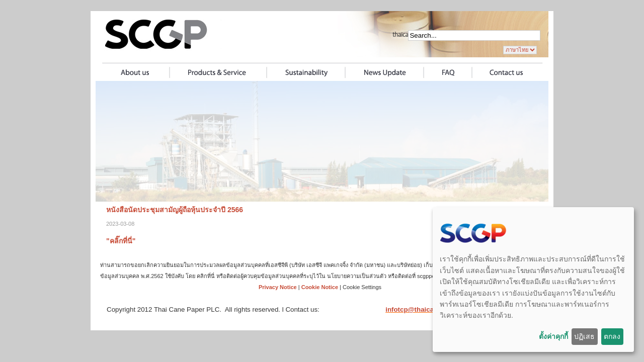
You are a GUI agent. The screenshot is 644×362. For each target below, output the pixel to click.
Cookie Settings (362, 287)
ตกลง (612, 336)
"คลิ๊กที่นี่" (121, 241)
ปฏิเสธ (584, 336)
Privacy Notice (278, 287)
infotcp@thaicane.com (421, 309)
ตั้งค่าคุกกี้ (553, 336)
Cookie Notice (320, 287)
